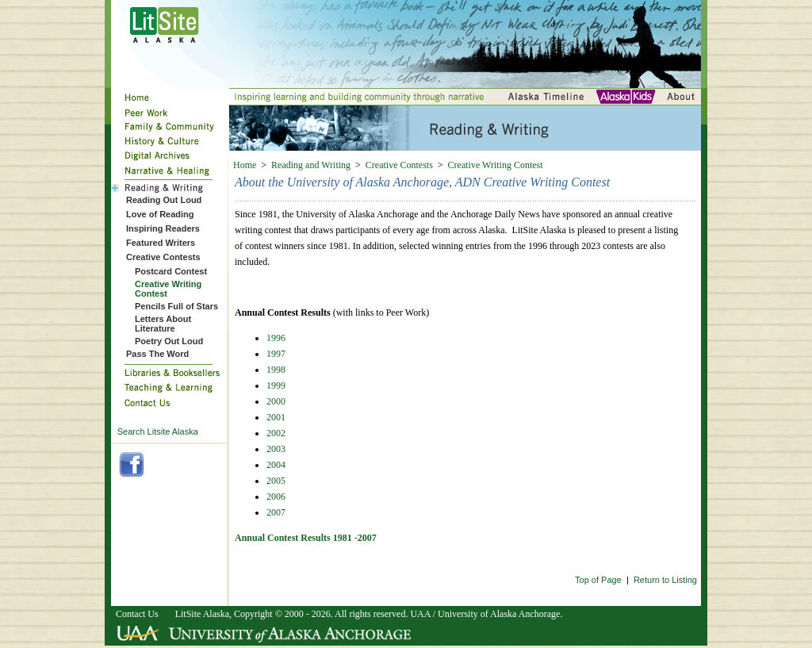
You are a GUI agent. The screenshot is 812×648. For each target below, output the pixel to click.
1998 (276, 370)
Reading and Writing (311, 165)
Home (245, 165)
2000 (276, 401)
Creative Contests (399, 165)
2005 (276, 481)
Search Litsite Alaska (158, 431)
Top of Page (598, 580)
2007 (276, 512)
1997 (276, 354)
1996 (276, 338)
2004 (276, 465)
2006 (276, 497)
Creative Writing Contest (496, 165)
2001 (276, 417)
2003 (276, 449)
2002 (276, 433)
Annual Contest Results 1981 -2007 (306, 538)
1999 (276, 385)
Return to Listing (665, 580)
